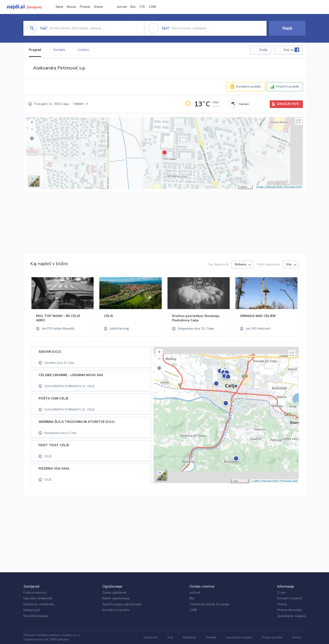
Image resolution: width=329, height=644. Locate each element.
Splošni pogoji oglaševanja (122, 604)
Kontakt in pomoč (290, 598)
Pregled (35, 50)
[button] (32, 138)
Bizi (133, 7)
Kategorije (190, 637)
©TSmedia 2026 (293, 187)
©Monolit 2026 (274, 187)
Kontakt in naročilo (116, 610)
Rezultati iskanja (35, 616)
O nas (282, 593)
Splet (59, 7)
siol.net (122, 7)
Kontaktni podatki (248, 87)
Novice (71, 7)
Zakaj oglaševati (114, 593)
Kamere (244, 104)
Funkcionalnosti (35, 593)
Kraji (170, 637)
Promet (85, 7)
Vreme (98, 7)
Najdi (287, 28)
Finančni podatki (288, 87)
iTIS (142, 7)
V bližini (83, 50)
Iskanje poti (32, 610)
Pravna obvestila (289, 610)
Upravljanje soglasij (291, 616)
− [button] (32, 130)
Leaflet (260, 187)
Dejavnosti (151, 637)
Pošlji (263, 50)
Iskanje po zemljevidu (39, 604)
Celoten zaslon (299, 121)
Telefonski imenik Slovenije (209, 604)
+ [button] (32, 123)
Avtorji (282, 604)
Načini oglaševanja (116, 598)
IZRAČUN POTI (288, 104)
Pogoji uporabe (272, 637)
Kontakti (59, 50)
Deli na (291, 50)
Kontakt (211, 637)
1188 (152, 7)
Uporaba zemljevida (38, 598)
